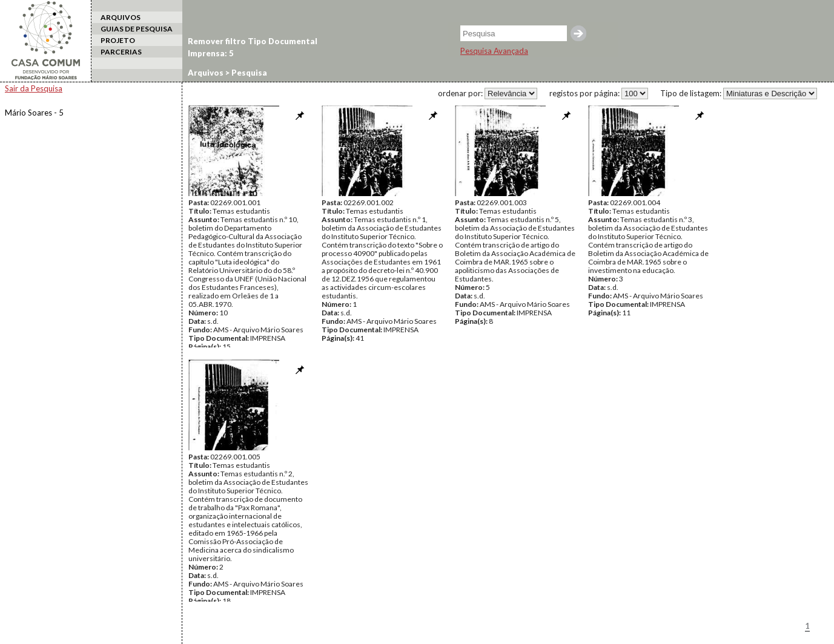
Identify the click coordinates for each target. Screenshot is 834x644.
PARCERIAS (121, 52)
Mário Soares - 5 (34, 113)
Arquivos (206, 73)
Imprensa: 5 (211, 53)
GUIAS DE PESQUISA (137, 29)
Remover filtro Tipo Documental (253, 41)
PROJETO (118, 40)
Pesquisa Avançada (494, 51)
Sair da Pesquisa (34, 88)
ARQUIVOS (121, 17)
